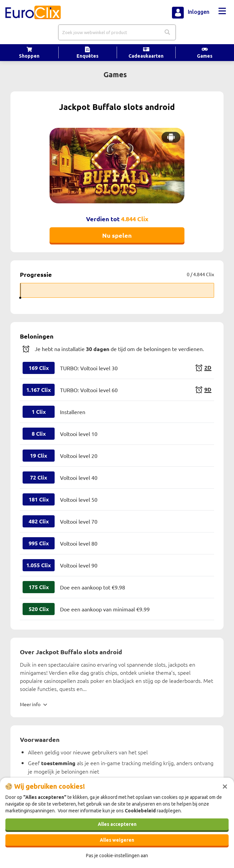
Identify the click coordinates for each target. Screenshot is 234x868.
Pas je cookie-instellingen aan (117, 856)
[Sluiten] (225, 786)
